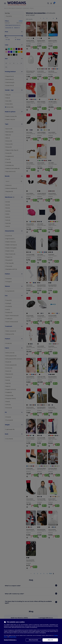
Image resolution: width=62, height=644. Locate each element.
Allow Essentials (33, 640)
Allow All (50, 640)
